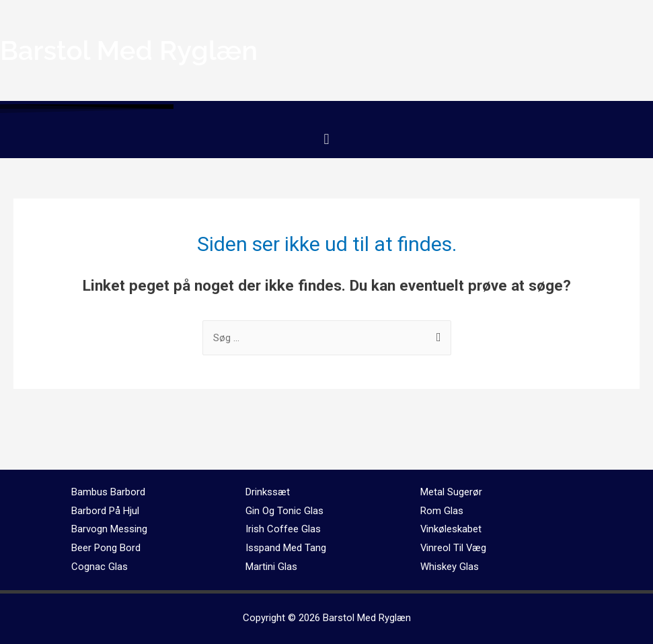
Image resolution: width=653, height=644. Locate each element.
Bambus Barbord (108, 492)
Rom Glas (442, 511)
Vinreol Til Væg (454, 548)
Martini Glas (271, 567)
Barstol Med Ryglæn (367, 618)
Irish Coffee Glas (283, 529)
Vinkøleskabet (451, 529)
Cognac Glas (100, 567)
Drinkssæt (268, 492)
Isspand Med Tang (286, 548)
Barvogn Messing (109, 529)
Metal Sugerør (451, 492)
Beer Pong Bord (106, 548)
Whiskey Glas (450, 567)
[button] (326, 139)
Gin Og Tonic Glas (284, 511)
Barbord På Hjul (105, 511)
